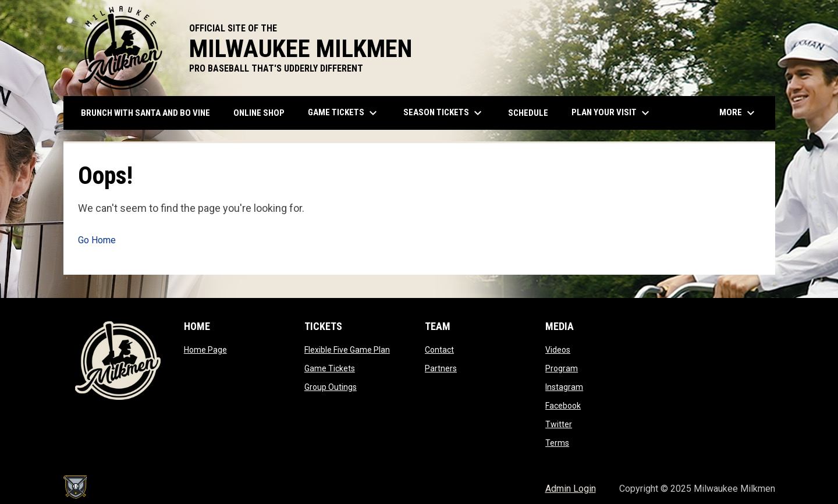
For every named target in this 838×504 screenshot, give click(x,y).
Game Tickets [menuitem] (344, 113)
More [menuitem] (738, 113)
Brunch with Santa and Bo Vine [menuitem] (145, 113)
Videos (558, 350)
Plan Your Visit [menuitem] (612, 113)
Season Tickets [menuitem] (444, 113)
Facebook (563, 406)
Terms (557, 443)
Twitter (559, 424)
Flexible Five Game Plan (347, 350)
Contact (439, 350)
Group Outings (331, 387)
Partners (441, 368)
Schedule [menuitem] (528, 113)
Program (562, 368)
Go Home (97, 240)
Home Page (205, 350)
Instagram (564, 387)
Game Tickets (330, 368)
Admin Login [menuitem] (571, 489)
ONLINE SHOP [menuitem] (263, 113)
